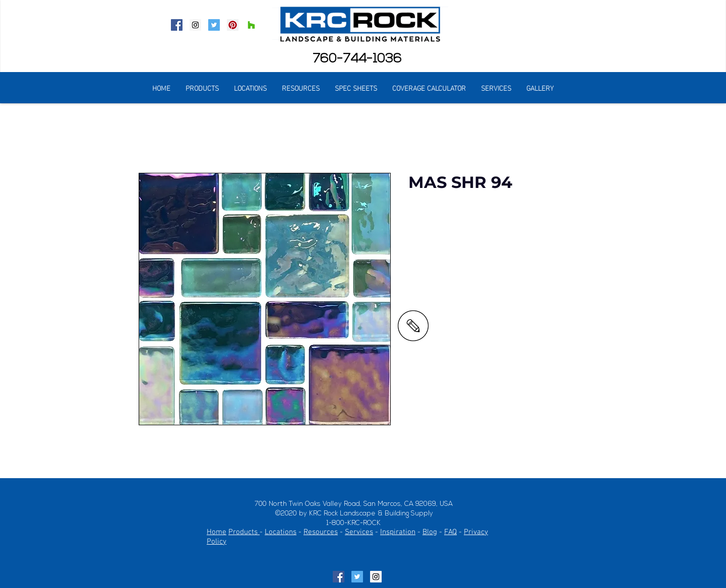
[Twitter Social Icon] (214, 25)
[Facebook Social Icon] (177, 25)
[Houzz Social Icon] (251, 25)
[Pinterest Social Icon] (233, 25)
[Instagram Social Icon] (195, 25)
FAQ (450, 532)
